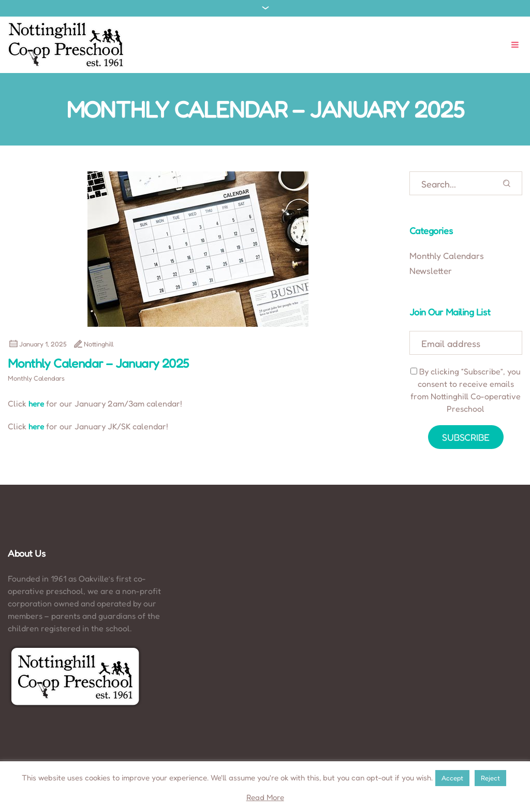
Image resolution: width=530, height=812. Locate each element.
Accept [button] (452, 778)
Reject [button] (490, 778)
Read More (265, 797)
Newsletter (431, 271)
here (36, 404)
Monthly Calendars (36, 378)
